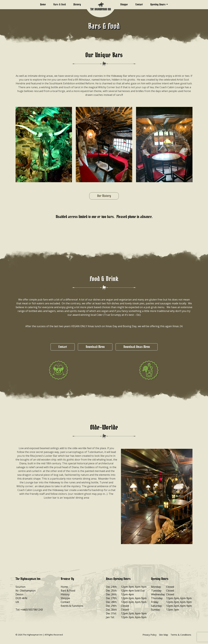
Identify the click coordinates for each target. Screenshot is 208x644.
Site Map (164, 635)
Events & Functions (72, 606)
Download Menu (95, 347)
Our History (104, 196)
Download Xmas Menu (137, 347)
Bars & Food (60, 5)
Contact (139, 5)
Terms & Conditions (181, 635)
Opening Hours (158, 5)
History (77, 5)
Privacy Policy (149, 635)
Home (43, 5)
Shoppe (124, 5)
